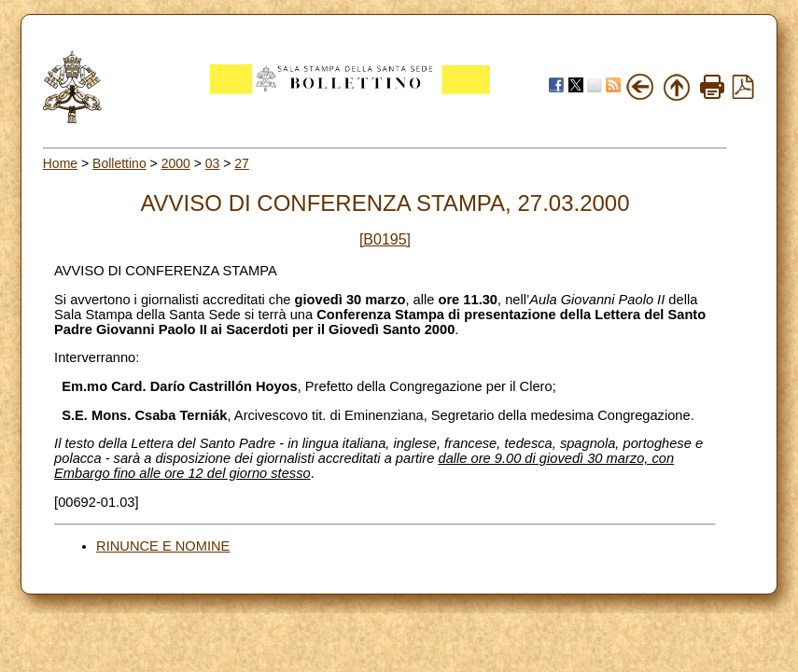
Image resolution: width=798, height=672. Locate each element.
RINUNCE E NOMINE (163, 546)
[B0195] (385, 239)
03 (213, 163)
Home (60, 163)
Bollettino (119, 163)
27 (242, 163)
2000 (176, 163)
